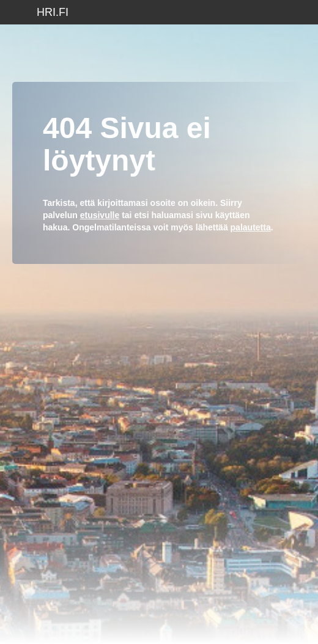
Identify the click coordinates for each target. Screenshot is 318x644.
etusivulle (100, 215)
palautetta (251, 227)
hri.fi (53, 12)
